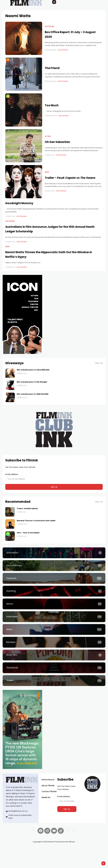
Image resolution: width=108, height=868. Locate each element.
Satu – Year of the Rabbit (28, 533)
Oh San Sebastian (57, 142)
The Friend (52, 68)
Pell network (24, 848)
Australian (49, 26)
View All (99, 363)
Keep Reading (63, 50)
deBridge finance (27, 851)
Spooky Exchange (11, 851)
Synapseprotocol (10, 848)
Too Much (52, 105)
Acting (48, 136)
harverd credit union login (14, 854)
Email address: (54, 477)
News (47, 172)
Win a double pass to (32, 382)
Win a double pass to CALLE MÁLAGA (33, 370)
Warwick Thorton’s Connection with (36, 521)
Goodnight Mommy (19, 203)
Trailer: (27, 508)
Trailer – (70, 178)
